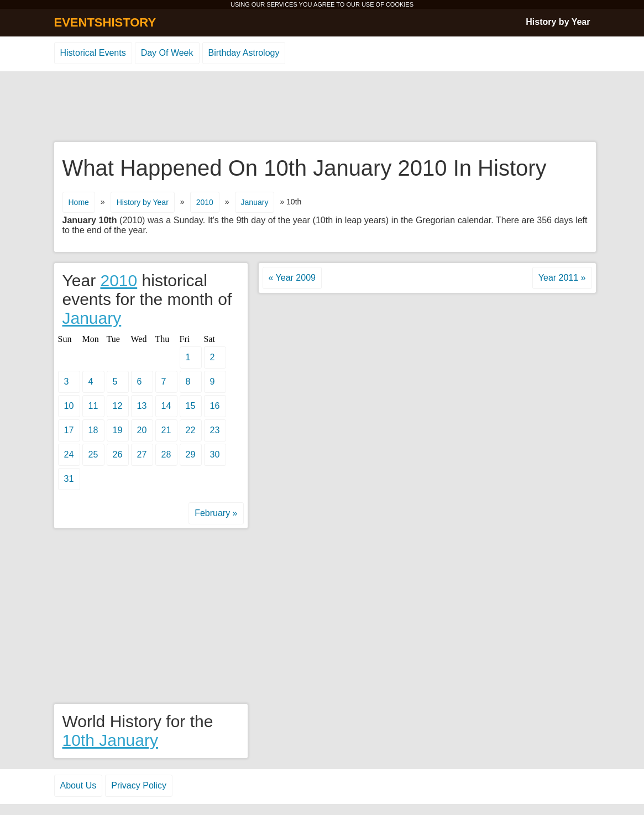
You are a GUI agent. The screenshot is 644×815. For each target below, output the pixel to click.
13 (142, 406)
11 (93, 406)
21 (166, 430)
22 (191, 430)
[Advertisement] (322, 107)
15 (191, 406)
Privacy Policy (139, 785)
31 (69, 479)
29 (191, 454)
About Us (78, 785)
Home (79, 202)
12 (118, 406)
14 (166, 406)
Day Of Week (167, 53)
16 (215, 406)
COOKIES (400, 4)
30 (215, 454)
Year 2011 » (562, 278)
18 (93, 430)
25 (93, 454)
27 (142, 454)
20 (142, 430)
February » (216, 513)
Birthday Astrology (244, 53)
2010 (205, 202)
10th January (110, 740)
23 (215, 430)
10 (69, 406)
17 (69, 430)
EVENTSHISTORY (105, 22)
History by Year (558, 22)
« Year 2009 (292, 278)
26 (118, 454)
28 (166, 454)
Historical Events (93, 53)
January (255, 202)
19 (118, 430)
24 (69, 454)
